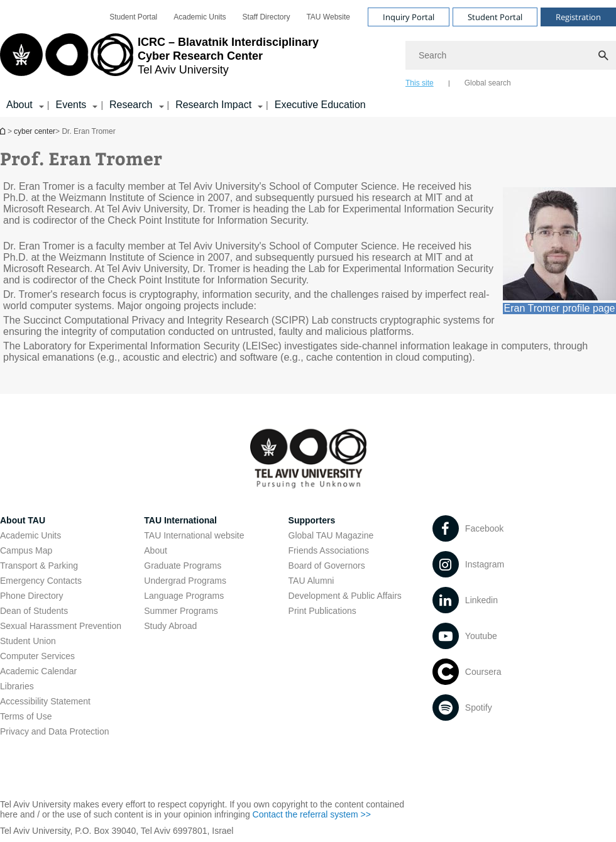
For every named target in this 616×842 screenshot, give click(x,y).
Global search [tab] (488, 83)
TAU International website (194, 535)
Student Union (28, 641)
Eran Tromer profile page (560, 308)
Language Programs (184, 596)
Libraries (17, 686)
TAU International (180, 520)
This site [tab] (420, 83)
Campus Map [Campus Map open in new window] (26, 550)
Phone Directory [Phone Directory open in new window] (31, 596)
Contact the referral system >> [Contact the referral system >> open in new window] (312, 814)
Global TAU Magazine (331, 535)
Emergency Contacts (41, 581)
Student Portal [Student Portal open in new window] (133, 17)
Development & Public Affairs (345, 596)
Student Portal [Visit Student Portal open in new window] (495, 17)
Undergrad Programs (185, 581)
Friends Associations (329, 550)
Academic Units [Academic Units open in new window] (200, 17)
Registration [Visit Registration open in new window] (578, 17)
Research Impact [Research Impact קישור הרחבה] (213, 105)
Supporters (312, 520)
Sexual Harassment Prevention (61, 626)
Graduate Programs (183, 566)
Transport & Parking (39, 566)
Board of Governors (327, 566)
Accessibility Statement (45, 701)
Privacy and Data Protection (55, 731)
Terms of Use (26, 716)
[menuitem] (133, 17)
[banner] (308, 58)
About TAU (23, 520)
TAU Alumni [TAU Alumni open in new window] (311, 581)
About (156, 550)
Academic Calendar (38, 671)
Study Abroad (170, 626)
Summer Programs (181, 611)
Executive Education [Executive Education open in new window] (320, 105)
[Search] (511, 55)
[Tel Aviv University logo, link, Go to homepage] (159, 60)
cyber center (35, 131)
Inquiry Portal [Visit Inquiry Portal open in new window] (409, 17)
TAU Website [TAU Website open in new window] (328, 17)
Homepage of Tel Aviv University (4, 131)
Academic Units (30, 535)
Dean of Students (34, 611)
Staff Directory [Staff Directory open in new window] (267, 17)
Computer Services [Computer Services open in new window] (37, 656)
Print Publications (322, 611)
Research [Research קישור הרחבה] (131, 105)
